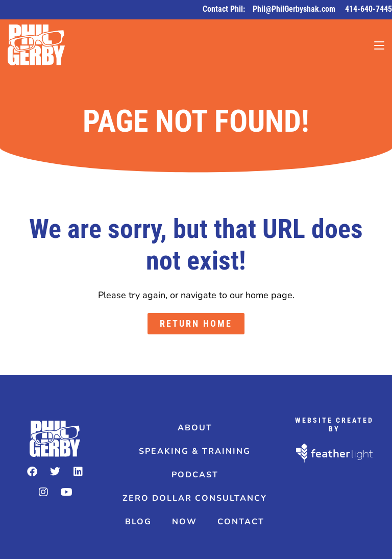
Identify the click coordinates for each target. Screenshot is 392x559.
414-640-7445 (369, 9)
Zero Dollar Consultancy (195, 498)
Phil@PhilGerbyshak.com (295, 9)
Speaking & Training (195, 451)
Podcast (195, 475)
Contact (241, 522)
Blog (138, 522)
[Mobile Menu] (379, 45)
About (195, 428)
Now (185, 522)
